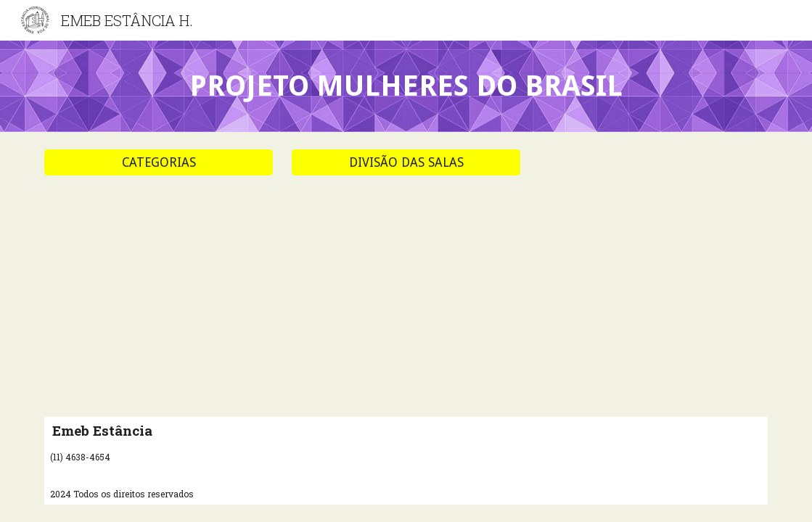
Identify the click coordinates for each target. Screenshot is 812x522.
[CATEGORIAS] (159, 163)
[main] (406, 86)
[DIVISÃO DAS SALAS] (406, 163)
